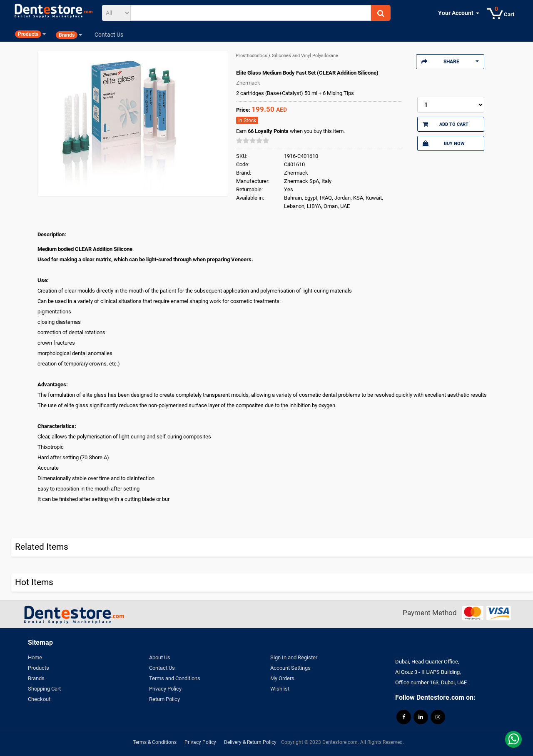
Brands (36, 678)
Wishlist (280, 689)
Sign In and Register (294, 657)
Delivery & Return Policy (250, 742)
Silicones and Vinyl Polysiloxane (305, 56)
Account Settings (290, 668)
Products (39, 668)
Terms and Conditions (175, 678)
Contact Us (162, 668)
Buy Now (443, 143)
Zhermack (248, 83)
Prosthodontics (252, 56)
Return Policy (164, 699)
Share (450, 62)
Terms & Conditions (155, 742)
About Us (160, 657)
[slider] (253, 140)
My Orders (282, 678)
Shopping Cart (44, 689)
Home (35, 657)
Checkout (39, 699)
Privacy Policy (165, 689)
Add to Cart (446, 124)
